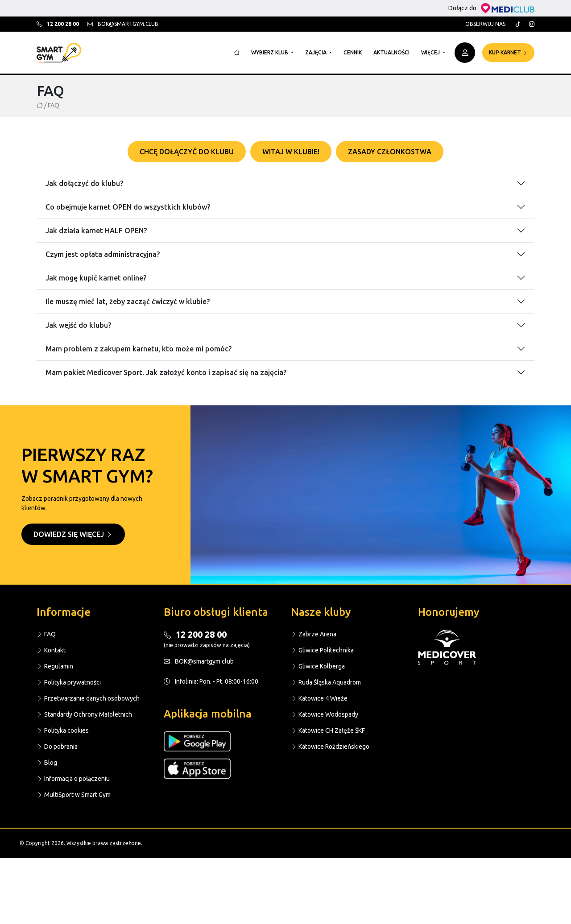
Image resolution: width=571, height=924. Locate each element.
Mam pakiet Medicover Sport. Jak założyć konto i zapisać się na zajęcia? (166, 372)
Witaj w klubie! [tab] (291, 152)
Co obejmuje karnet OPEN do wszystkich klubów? (128, 207)
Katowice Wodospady (325, 714)
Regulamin (55, 666)
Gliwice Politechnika (322, 650)
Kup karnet (508, 52)
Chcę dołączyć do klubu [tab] (187, 152)
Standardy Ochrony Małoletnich (84, 714)
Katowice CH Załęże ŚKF (328, 730)
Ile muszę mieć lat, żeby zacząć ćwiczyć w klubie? (128, 301)
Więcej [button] (431, 52)
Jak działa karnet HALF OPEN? (96, 231)
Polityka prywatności (69, 682)
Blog (47, 763)
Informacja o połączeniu (73, 779)
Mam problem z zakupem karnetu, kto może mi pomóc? (139, 349)
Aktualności (391, 52)
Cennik (353, 52)
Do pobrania (57, 747)
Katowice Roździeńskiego (330, 747)
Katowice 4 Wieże (319, 698)
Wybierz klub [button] (270, 52)
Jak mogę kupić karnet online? (96, 278)
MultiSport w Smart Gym (74, 795)
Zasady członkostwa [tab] (390, 152)
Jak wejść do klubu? (78, 325)
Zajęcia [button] (317, 52)
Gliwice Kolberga (318, 666)
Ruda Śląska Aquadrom (326, 682)
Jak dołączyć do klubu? (84, 183)
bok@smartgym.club (123, 24)
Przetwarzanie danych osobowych (88, 698)
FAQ (46, 634)
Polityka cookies (63, 730)
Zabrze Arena (314, 634)
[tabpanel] (285, 272)
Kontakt (51, 650)
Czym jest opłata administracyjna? (103, 254)
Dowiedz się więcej (73, 534)
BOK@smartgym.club (199, 661)
